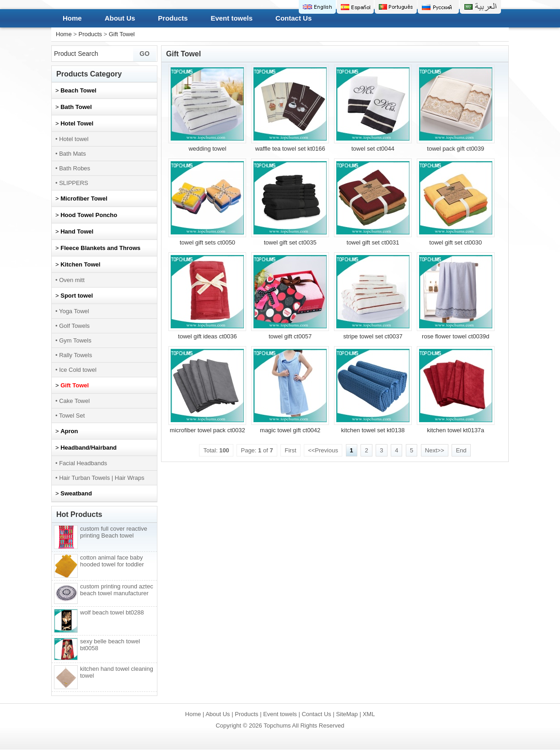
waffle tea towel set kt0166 (290, 149)
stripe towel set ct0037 (373, 336)
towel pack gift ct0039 (455, 149)
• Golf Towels (73, 326)
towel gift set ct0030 (455, 242)
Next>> (435, 450)
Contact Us (293, 18)
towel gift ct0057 (290, 336)
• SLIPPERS (72, 183)
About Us (120, 18)
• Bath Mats (71, 154)
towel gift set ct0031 (373, 242)
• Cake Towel (73, 401)
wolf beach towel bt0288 (112, 612)
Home (72, 18)
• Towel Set (70, 416)
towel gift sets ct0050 (207, 242)
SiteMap (347, 714)
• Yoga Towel (72, 311)
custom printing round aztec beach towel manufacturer (117, 590)
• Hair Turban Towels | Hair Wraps (100, 478)
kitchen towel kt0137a (455, 430)
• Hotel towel (72, 139)
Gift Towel (122, 34)
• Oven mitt (70, 280)
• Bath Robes (73, 168)
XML (369, 714)
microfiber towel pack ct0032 (207, 430)
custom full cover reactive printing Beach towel (114, 532)
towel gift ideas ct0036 (207, 336)
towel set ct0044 (373, 149)
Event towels (232, 18)
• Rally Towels (74, 355)
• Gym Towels (73, 340)
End (461, 450)
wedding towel (207, 149)
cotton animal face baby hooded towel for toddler (112, 561)
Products (173, 18)
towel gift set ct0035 (290, 242)
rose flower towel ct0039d (455, 336)
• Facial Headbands (81, 463)
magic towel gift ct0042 (290, 430)
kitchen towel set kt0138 (373, 430)
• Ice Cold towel (76, 370)
